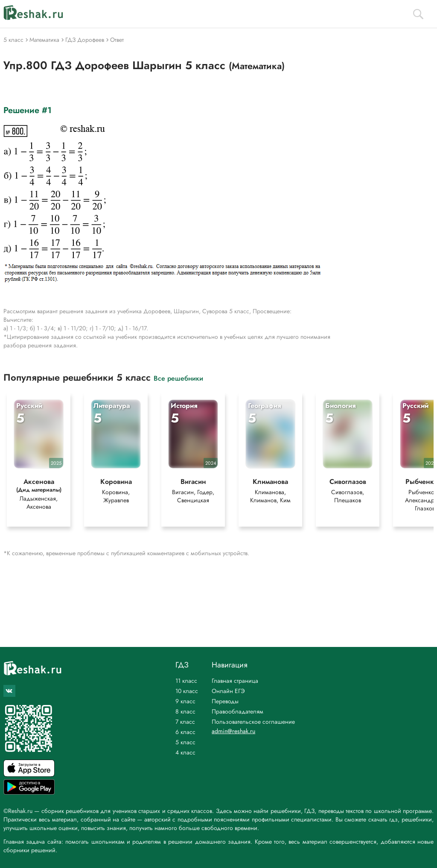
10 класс (187, 691)
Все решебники (178, 378)
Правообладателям (237, 711)
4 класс (185, 752)
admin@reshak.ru (233, 731)
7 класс (185, 722)
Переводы (225, 701)
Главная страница (235, 681)
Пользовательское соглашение (253, 722)
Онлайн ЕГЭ (228, 691)
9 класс (185, 701)
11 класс (186, 681)
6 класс (185, 732)
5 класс (185, 742)
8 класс (185, 711)
